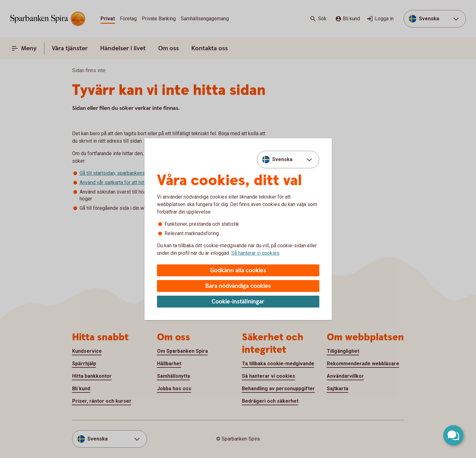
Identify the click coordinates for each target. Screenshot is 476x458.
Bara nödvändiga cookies (238, 286)
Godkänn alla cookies (238, 271)
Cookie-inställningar (238, 302)
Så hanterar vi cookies (255, 253)
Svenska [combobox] (282, 159)
